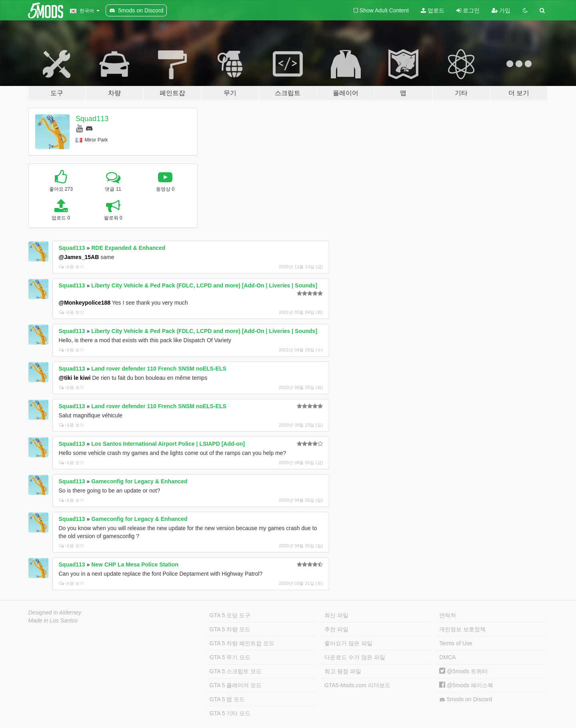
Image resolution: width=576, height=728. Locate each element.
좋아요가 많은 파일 (348, 643)
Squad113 (92, 119)
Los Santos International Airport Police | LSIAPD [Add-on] (168, 444)
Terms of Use (456, 643)
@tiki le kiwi (75, 378)
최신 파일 (336, 615)
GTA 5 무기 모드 (230, 657)
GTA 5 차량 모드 (230, 629)
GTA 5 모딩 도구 (230, 615)
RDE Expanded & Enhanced (128, 248)
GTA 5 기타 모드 (230, 713)
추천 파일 (336, 629)
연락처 (448, 615)
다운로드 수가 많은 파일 (355, 657)
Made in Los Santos (53, 620)
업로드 (433, 10)
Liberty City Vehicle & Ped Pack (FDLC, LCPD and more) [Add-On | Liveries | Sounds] (204, 285)
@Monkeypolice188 (85, 303)
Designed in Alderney (55, 612)
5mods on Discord (466, 699)
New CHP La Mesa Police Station (135, 564)
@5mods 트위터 (463, 671)
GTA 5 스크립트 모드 (236, 671)
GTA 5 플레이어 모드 (236, 685)
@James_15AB (79, 257)
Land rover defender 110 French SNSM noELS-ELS (159, 369)
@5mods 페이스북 (466, 685)
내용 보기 (72, 267)
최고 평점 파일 (343, 671)
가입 (501, 10)
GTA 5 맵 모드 (227, 699)
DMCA (447, 657)
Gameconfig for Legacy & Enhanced (139, 481)
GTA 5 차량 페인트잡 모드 (242, 643)
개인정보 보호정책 (462, 629)
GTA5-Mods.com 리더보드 (357, 685)
